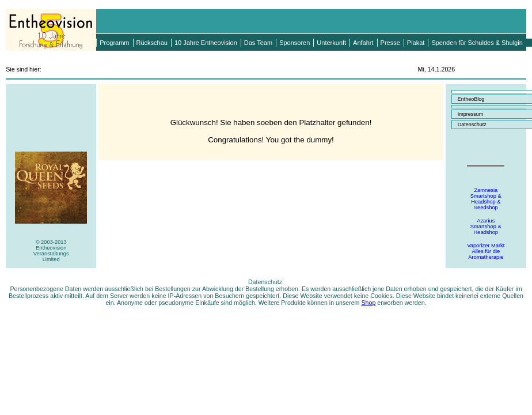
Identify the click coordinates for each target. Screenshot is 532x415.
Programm (114, 43)
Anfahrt (363, 43)
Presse (390, 43)
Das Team (258, 43)
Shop (368, 303)
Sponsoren (294, 43)
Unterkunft (331, 43)
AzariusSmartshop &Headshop (486, 227)
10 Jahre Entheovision (206, 43)
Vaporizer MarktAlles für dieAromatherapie (486, 251)
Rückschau (152, 43)
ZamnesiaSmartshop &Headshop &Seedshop (486, 199)
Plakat (416, 43)
